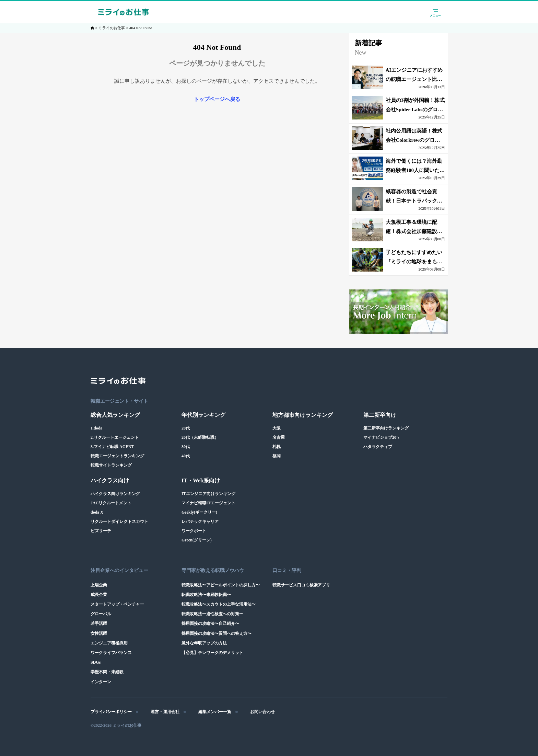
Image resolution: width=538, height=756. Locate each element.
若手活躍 (99, 623)
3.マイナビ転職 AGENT (112, 447)
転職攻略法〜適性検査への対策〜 (212, 614)
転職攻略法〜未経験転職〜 (206, 595)
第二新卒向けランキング (386, 428)
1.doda (96, 428)
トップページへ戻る (217, 99)
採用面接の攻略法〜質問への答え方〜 (217, 633)
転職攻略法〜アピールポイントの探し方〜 (221, 585)
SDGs (96, 662)
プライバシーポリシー (111, 712)
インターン (101, 682)
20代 (186, 428)
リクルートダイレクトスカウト (119, 522)
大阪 (277, 428)
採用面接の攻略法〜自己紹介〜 (210, 623)
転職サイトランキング (111, 465)
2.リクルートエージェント (115, 437)
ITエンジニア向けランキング (208, 494)
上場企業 (99, 585)
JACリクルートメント (111, 503)
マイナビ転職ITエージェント (208, 503)
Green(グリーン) (197, 540)
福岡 (277, 456)
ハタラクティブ (378, 447)
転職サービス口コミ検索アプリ (301, 585)
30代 (186, 447)
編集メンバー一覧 (215, 712)
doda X (97, 512)
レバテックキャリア (200, 522)
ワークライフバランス (111, 653)
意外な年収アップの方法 (204, 643)
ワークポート (194, 531)
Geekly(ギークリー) (199, 512)
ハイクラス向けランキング (115, 494)
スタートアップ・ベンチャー (117, 604)
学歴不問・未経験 (107, 672)
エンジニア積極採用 (109, 643)
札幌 (277, 447)
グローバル (101, 614)
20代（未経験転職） (200, 437)
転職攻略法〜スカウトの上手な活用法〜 (219, 604)
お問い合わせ (262, 712)
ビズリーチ (101, 531)
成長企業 (99, 595)
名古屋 (279, 437)
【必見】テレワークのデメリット (212, 653)
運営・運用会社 (165, 712)
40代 (186, 456)
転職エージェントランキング (117, 456)
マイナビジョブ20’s (381, 437)
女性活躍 (99, 633)
